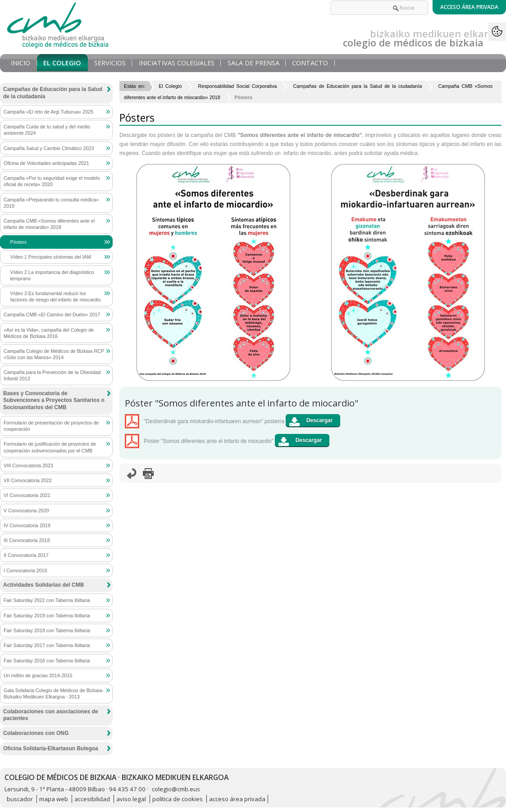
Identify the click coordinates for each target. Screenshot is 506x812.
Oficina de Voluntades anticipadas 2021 (46, 163)
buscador (20, 799)
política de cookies (178, 799)
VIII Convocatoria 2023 (28, 465)
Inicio (21, 63)
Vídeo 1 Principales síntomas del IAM (51, 257)
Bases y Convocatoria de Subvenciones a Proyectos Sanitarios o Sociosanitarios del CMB (54, 400)
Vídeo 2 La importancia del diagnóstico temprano (52, 275)
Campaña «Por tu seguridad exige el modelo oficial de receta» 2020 (52, 181)
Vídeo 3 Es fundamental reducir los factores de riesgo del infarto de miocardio (56, 297)
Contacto (310, 63)
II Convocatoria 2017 (26, 555)
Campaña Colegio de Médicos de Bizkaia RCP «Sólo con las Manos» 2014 (54, 354)
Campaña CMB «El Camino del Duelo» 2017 (52, 315)
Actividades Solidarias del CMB (43, 585)
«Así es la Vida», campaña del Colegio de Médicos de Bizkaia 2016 (49, 333)
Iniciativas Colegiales (177, 63)
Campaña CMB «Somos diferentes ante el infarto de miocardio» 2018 (49, 224)
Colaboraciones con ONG (36, 733)
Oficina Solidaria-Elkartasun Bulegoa (51, 748)
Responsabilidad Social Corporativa (237, 86)
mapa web (54, 799)
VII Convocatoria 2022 (28, 480)
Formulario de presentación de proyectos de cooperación (51, 426)
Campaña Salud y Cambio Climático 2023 (49, 148)
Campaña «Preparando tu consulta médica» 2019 (51, 203)
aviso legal (131, 799)
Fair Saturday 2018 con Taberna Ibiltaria (47, 630)
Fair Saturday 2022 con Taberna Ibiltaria (47, 600)
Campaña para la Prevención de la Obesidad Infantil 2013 (52, 375)
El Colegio (62, 63)
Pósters (19, 242)
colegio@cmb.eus (176, 789)
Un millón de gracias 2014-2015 (38, 675)
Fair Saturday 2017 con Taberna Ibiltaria (47, 645)
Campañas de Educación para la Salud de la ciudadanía (358, 86)
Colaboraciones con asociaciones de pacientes (51, 715)
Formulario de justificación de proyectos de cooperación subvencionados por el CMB (50, 447)
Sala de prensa (253, 63)
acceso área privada (237, 799)
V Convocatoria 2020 (26, 511)
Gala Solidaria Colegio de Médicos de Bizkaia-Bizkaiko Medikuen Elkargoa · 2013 (54, 693)
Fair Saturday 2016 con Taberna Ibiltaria (47, 661)
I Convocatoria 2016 (25, 570)
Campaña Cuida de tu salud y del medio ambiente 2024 (47, 130)
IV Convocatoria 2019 (27, 525)
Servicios (110, 63)
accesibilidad (92, 799)
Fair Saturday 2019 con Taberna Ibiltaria (47, 616)
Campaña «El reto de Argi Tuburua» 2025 (48, 112)
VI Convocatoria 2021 (27, 495)
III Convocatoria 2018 (27, 540)
